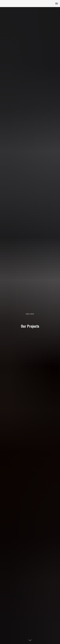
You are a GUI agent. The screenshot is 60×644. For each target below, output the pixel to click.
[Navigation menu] (57, 4)
